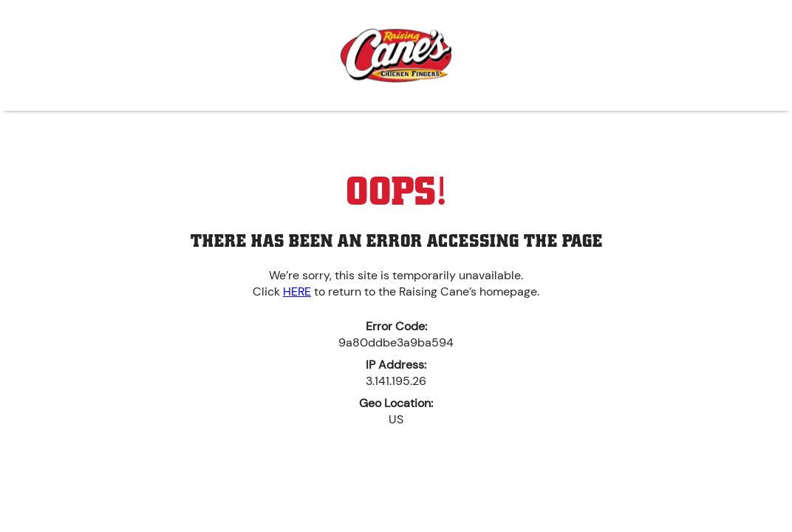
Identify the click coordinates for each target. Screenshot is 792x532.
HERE (297, 291)
